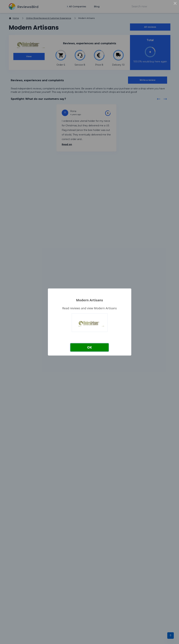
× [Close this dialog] (175, 4)
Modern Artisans (90, 300)
